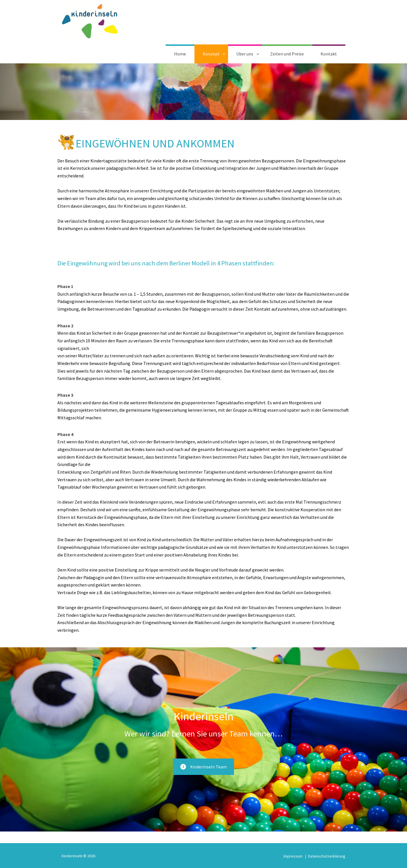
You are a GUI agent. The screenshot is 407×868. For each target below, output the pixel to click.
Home (180, 54)
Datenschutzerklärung (327, 856)
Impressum (293, 856)
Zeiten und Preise (287, 54)
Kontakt (329, 54)
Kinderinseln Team (203, 767)
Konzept (211, 54)
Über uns (245, 54)
